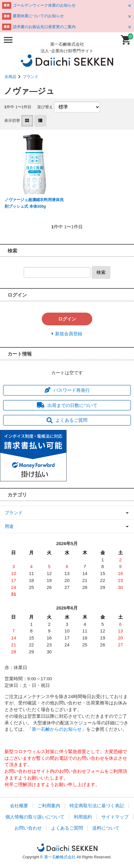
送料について (106, 828)
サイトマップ (115, 817)
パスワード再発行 (67, 390)
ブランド (31, 77)
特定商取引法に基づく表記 (97, 806)
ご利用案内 (49, 806)
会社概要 (19, 806)
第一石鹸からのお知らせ (57, 729)
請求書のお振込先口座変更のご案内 (44, 27)
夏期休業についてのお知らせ (38, 16)
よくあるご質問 (67, 420)
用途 (9, 526)
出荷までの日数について (67, 405)
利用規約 (83, 817)
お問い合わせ (28, 828)
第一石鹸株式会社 (60, 857)
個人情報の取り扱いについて (35, 817)
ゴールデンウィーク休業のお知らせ (44, 5)
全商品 (10, 77)
